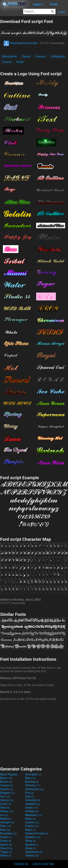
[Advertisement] (34, 733)
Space (6, 845)
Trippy (6, 852)
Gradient (32, 804)
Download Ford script (20, 43)
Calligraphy (58, 56)
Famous (41, 56)
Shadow (33, 837)
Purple (32, 826)
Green (31, 808)
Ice (4, 815)
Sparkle (32, 845)
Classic (26, 56)
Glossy (7, 800)
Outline (32, 822)
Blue (30, 778)
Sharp (6, 841)
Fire (29, 793)
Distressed (34, 789)
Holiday (32, 811)
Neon (30, 819)
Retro (30, 830)
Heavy (7, 811)
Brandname (9, 56)
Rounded (8, 833)
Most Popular (9, 774)
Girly (30, 796)
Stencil (6, 848)
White (6, 856)
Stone (31, 848)
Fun (5, 796)
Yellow (32, 856)
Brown (6, 782)
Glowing (33, 800)
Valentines (34, 852)
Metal (6, 819)
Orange (7, 822)
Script (20, 62)
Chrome (33, 785)
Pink (6, 826)
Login (62, 12)
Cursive (7, 62)
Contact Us (21, 864)
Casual (6, 785)
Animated (33, 774)
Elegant (8, 793)
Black (6, 778)
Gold (6, 804)
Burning (32, 782)
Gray (5, 808)
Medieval (33, 815)
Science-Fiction (37, 833)
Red (5, 830)
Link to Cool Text (43, 864)
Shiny (30, 841)
